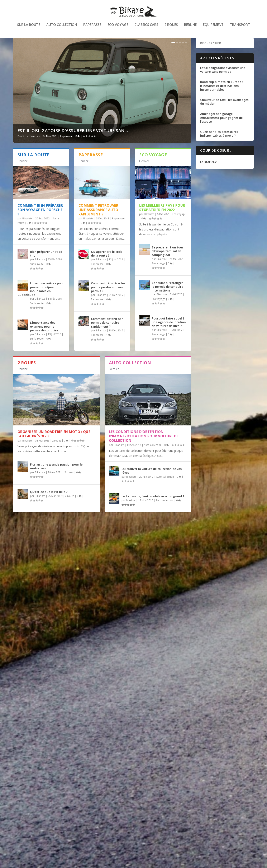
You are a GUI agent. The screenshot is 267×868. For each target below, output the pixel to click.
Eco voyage (118, 28)
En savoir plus (32, 619)
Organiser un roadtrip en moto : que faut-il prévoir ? (54, 445)
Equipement (213, 28)
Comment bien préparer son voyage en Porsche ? (40, 221)
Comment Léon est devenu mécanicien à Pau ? (56, 692)
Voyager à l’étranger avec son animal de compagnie (55, 588)
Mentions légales (238, 863)
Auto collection (62, 28)
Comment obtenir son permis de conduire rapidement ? (107, 333)
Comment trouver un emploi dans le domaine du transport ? (145, 588)
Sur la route (29, 28)
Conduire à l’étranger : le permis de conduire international (168, 297)
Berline (190, 28)
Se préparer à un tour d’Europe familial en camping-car (168, 262)
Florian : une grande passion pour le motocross (56, 477)
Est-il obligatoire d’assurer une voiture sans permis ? (223, 81)
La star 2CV (208, 173)
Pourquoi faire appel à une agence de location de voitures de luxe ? (169, 333)
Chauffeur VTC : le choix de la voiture (54, 794)
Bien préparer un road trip (46, 264)
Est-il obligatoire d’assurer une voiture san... (73, 141)
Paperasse (92, 28)
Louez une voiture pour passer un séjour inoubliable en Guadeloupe (41, 300)
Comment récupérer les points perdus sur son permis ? (108, 298)
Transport (240, 28)
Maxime (131, 511)
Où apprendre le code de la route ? (107, 264)
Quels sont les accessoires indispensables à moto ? (219, 144)
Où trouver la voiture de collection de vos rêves (152, 481)
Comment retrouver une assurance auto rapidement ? (98, 221)
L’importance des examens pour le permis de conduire (44, 337)
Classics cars (146, 28)
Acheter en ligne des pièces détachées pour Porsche (145, 692)
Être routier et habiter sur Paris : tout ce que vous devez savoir (147, 796)
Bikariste (35, 147)
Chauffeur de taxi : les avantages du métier (224, 113)
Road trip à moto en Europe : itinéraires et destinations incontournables (221, 96)
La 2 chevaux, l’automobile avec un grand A (153, 507)
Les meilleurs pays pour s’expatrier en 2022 (162, 218)
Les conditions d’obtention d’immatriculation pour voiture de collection (144, 447)
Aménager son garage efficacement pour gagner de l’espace (221, 128)
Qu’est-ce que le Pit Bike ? (49, 503)
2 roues (171, 28)
